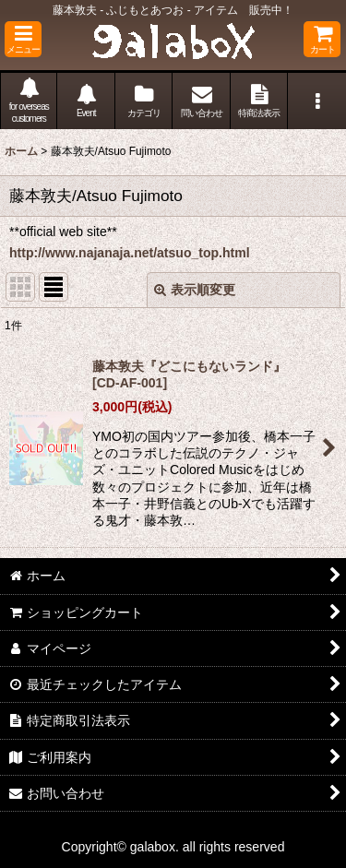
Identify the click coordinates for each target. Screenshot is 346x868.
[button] (23, 39)
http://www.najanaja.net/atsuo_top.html (130, 253)
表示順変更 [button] (195, 290)
